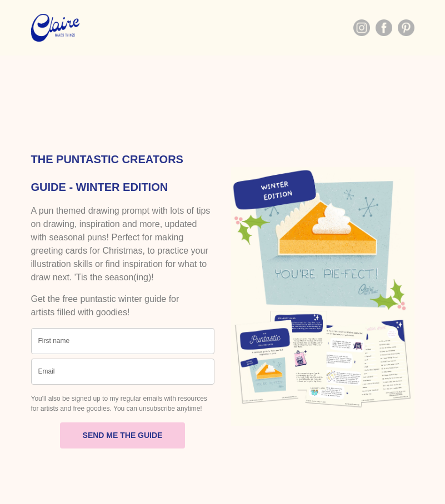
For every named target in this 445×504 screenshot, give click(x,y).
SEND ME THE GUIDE (123, 435)
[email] (123, 372)
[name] (123, 341)
